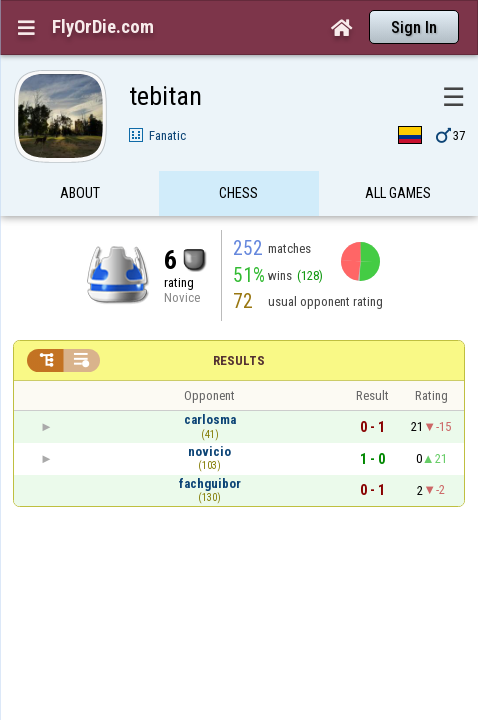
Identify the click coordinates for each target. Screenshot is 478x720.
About (80, 154)
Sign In (414, 27)
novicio (209, 412)
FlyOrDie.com (103, 27)
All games (398, 154)
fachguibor (210, 444)
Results (239, 321)
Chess (238, 154)
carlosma (210, 380)
